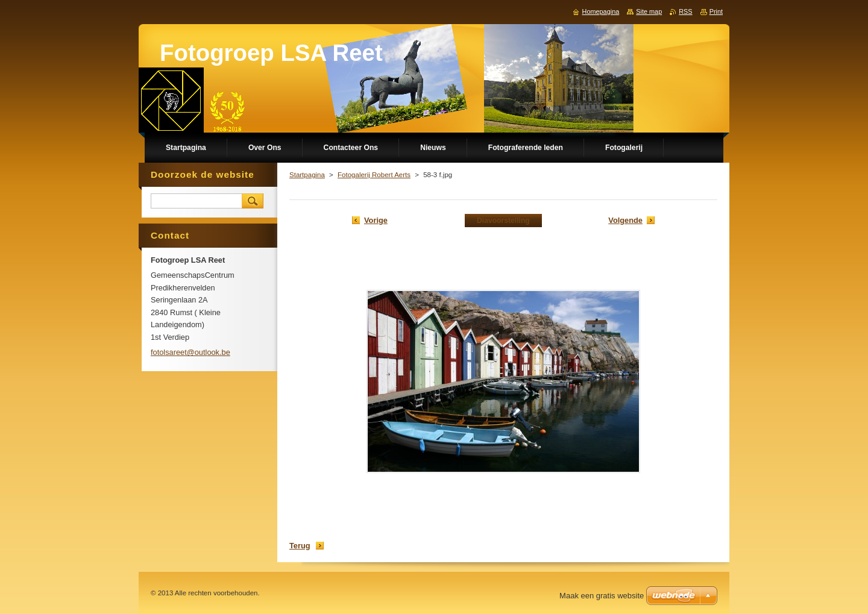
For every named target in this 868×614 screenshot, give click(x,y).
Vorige (376, 220)
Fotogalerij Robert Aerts (374, 175)
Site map (649, 11)
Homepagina (601, 11)
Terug (300, 546)
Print (716, 11)
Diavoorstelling (503, 221)
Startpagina (307, 175)
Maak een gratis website (602, 596)
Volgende (625, 220)
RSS (685, 11)
